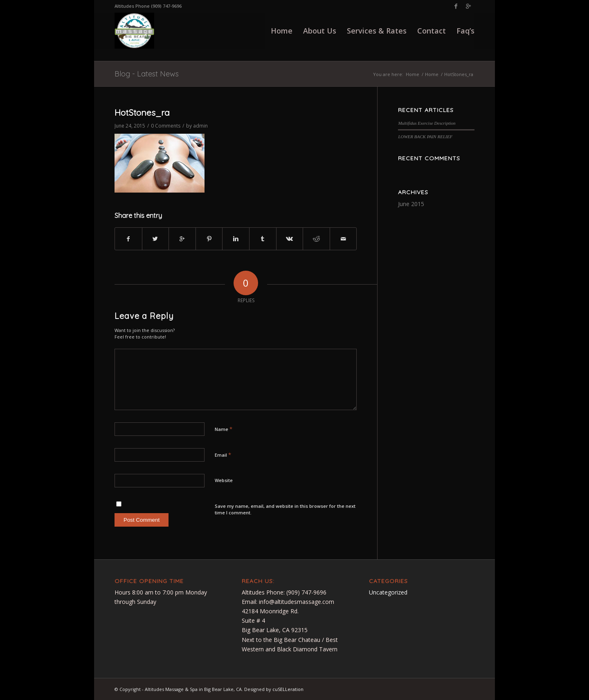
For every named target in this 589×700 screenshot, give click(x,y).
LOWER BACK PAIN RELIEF (425, 137)
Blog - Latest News (147, 74)
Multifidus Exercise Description (427, 123)
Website (224, 480)
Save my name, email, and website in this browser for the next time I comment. (285, 509)
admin (200, 126)
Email (223, 455)
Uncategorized (388, 592)
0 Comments (166, 126)
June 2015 (411, 204)
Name (224, 429)
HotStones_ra (142, 112)
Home (413, 74)
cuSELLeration (288, 689)
